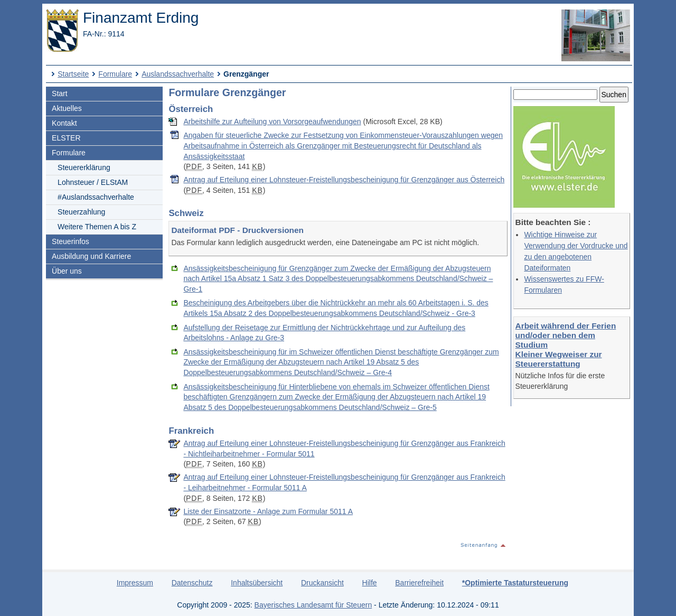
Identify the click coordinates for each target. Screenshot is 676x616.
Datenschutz (192, 583)
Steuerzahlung (81, 212)
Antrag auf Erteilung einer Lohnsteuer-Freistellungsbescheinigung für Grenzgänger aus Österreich (344, 180)
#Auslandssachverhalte (96, 197)
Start (60, 94)
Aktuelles (67, 108)
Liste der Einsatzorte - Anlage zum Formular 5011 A (268, 511)
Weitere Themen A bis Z (97, 227)
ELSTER (66, 138)
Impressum (135, 583)
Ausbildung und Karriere (91, 256)
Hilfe (370, 583)
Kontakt (64, 123)
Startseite (73, 74)
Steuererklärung (84, 167)
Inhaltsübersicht (257, 583)
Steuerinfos (71, 241)
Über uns (67, 271)
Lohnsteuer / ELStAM (93, 182)
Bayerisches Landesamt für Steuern (313, 605)
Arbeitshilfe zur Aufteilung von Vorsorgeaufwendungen (272, 122)
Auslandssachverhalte (178, 74)
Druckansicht (322, 583)
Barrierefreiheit (419, 583)
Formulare (115, 74)
